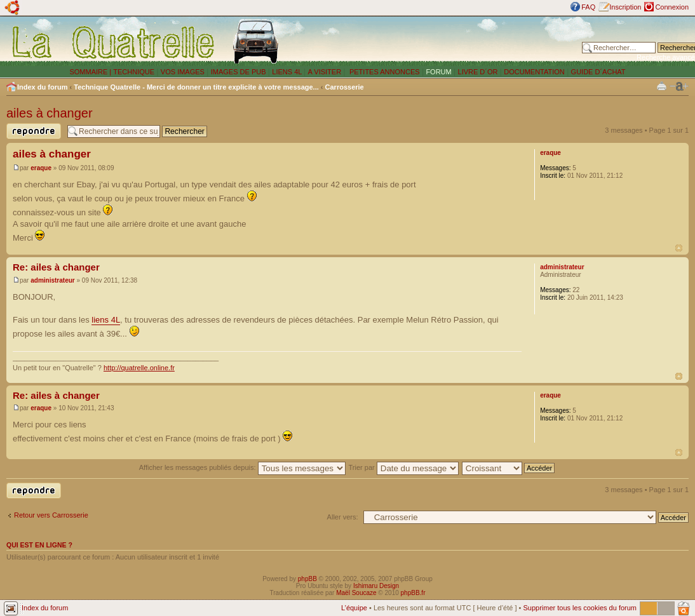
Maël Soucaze (356, 593)
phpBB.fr (413, 593)
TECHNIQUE (134, 72)
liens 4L (106, 320)
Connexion (672, 7)
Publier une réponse (34, 131)
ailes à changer (50, 113)
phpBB (307, 579)
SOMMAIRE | (91, 72)
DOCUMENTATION (534, 72)
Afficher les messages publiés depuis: (242, 467)
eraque (41, 168)
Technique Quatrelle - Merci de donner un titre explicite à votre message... (196, 87)
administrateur (52, 280)
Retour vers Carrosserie (51, 515)
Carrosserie (345, 87)
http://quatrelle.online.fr (139, 368)
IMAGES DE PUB (239, 72)
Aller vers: (343, 517)
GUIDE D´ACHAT (598, 72)
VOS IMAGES (183, 72)
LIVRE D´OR (478, 72)
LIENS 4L (288, 72)
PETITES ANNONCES (384, 72)
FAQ (588, 7)
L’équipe (354, 608)
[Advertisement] (433, 41)
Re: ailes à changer (56, 267)
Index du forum (42, 87)
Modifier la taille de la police (679, 86)
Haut (679, 248)
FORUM (438, 72)
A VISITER (325, 72)
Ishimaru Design (376, 586)
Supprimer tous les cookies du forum (580, 608)
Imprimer (662, 85)
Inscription (625, 7)
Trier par (404, 467)
